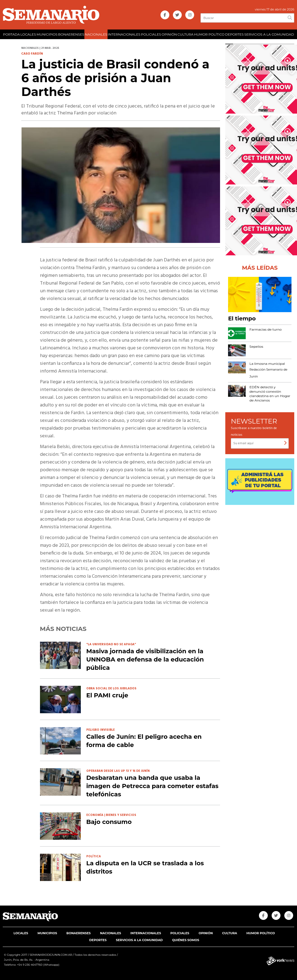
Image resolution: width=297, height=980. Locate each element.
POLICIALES (151, 34)
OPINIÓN (169, 34)
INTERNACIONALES (124, 34)
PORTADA (11, 34)
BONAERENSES (71, 34)
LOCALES (28, 34)
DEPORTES (234, 34)
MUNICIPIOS (47, 34)
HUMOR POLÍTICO (209, 34)
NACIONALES (96, 34)
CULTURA (186, 34)
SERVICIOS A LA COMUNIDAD (269, 34)
